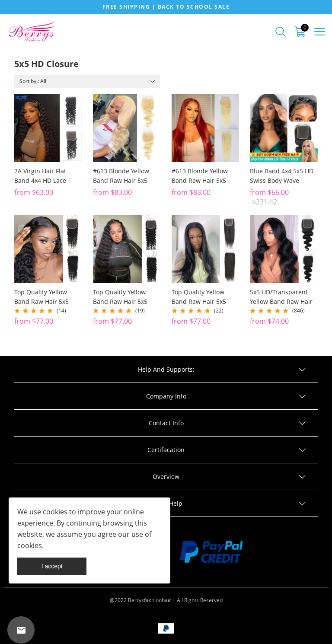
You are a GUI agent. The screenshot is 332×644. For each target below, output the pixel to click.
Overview (166, 477)
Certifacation (166, 450)
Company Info (166, 396)
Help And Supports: (166, 369)
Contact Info (166, 423)
